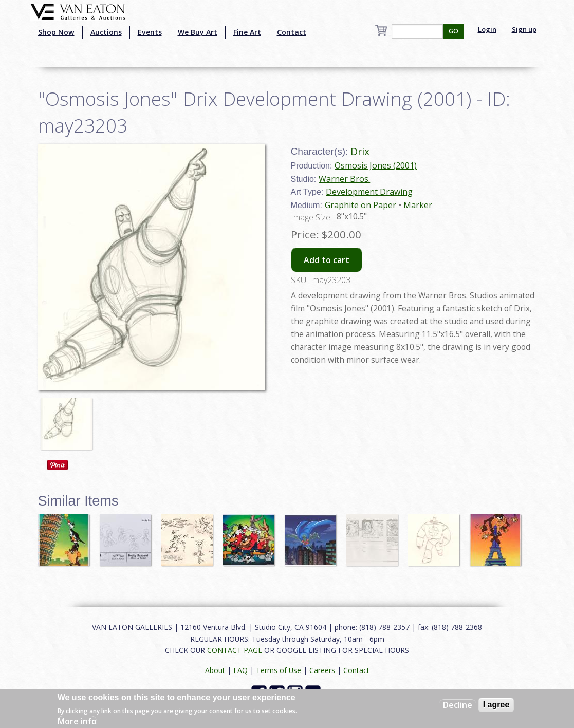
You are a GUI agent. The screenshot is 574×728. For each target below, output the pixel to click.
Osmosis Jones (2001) (376, 165)
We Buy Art (198, 32)
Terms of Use (279, 670)
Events (150, 32)
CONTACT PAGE (235, 650)
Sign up (524, 29)
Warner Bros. (344, 179)
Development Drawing (369, 192)
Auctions (106, 32)
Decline (458, 705)
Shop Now (56, 32)
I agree (496, 705)
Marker (418, 205)
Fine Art (247, 32)
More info (77, 721)
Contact (292, 32)
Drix (360, 151)
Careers (322, 670)
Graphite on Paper (360, 205)
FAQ (240, 670)
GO (453, 31)
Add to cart (327, 260)
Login (487, 29)
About (215, 670)
